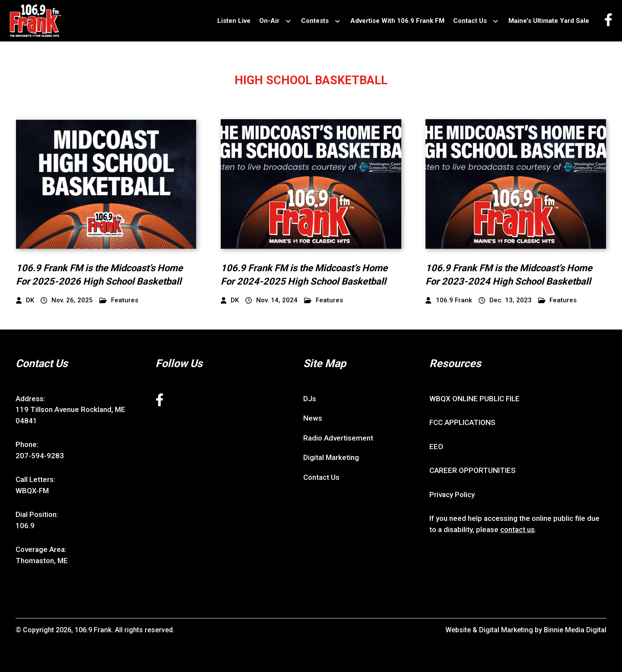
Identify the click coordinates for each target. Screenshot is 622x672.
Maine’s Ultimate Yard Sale (549, 21)
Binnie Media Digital (575, 630)
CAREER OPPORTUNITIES (473, 470)
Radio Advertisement (338, 438)
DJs (310, 399)
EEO (436, 447)
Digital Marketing (331, 457)
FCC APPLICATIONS (462, 422)
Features (119, 300)
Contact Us (470, 21)
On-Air (269, 21)
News (313, 418)
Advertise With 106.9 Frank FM (397, 21)
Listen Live (234, 21)
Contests (315, 21)
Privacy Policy (452, 494)
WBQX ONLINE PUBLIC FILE (474, 399)
